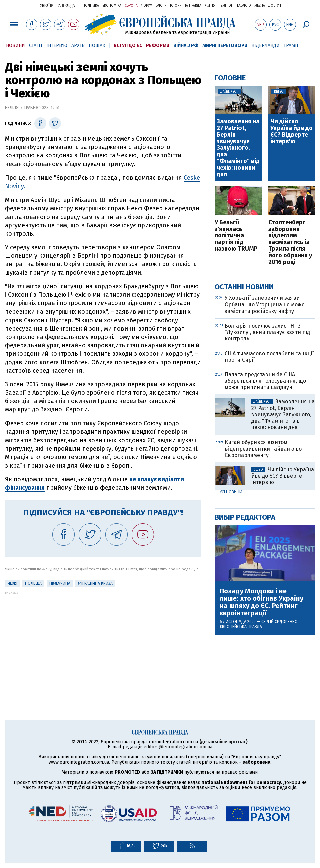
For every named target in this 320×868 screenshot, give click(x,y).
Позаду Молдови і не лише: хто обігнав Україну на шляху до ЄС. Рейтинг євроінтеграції (262, 602)
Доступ (275, 6)
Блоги (161, 6)
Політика (91, 6)
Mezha (260, 6)
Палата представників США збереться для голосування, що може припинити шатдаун (265, 381)
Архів (78, 46)
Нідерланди (265, 46)
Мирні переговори (225, 46)
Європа (131, 6)
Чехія (13, 583)
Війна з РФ (186, 46)
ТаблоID (244, 6)
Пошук (97, 46)
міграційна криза (95, 583)
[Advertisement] (103, 642)
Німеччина (60, 583)
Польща (33, 583)
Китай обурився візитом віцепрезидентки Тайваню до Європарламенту (263, 448)
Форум (147, 6)
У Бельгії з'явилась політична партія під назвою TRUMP (236, 236)
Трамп (291, 46)
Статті (36, 46)
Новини (16, 46)
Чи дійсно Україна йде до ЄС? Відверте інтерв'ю (291, 132)
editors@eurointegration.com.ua (178, 747)
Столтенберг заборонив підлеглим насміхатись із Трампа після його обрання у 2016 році (290, 242)
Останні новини (244, 287)
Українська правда (57, 5)
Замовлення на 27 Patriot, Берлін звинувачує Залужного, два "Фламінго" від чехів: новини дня (238, 148)
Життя (210, 6)
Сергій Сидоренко (279, 622)
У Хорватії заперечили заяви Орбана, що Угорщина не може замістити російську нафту (265, 304)
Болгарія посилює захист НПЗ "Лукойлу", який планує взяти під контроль (267, 332)
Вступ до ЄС (128, 46)
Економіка (112, 6)
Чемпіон (226, 6)
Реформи (158, 46)
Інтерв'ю (57, 46)
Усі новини (231, 492)
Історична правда (186, 6)
